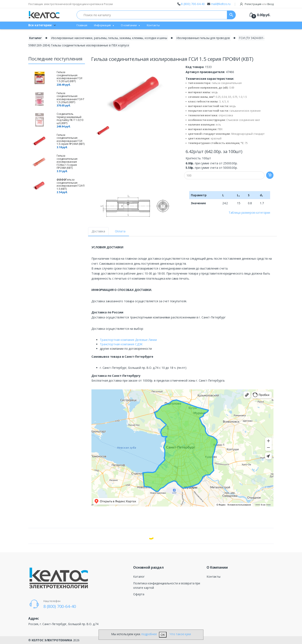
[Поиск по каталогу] (152, 15)
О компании (129, 25)
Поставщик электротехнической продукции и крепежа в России (71, 4)
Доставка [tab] (98, 231)
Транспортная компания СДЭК (121, 344)
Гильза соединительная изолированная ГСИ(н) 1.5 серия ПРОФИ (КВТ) (67, 162)
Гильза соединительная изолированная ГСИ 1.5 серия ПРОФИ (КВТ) (71, 139)
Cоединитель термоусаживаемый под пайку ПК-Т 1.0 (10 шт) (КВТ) (70, 118)
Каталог (139, 577)
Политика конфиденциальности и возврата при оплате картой (167, 585)
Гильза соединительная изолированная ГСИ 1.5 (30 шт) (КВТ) (69, 77)
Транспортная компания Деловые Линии (128, 340)
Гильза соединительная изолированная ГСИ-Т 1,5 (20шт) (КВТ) (70, 98)
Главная (82, 25)
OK (163, 635)
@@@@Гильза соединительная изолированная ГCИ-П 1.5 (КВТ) (71, 184)
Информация (102, 25)
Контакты (153, 25)
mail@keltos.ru (221, 4)
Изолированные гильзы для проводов (203, 38)
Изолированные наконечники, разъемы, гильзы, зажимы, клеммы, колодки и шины (109, 38)
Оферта (139, 594)
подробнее (149, 634)
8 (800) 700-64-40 (193, 4)
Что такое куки (180, 634)
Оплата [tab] (120, 231)
